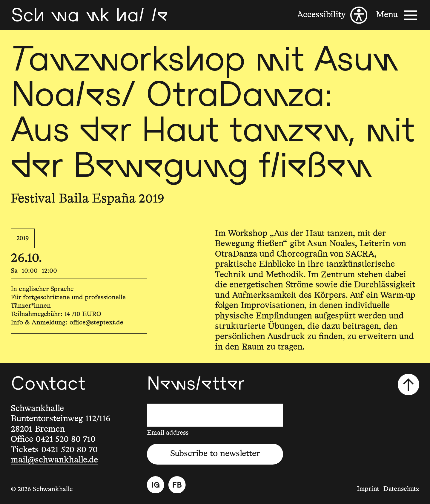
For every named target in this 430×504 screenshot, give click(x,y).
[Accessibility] (332, 15)
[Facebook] (177, 485)
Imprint (368, 489)
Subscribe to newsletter (215, 454)
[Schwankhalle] (89, 15)
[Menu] (398, 15)
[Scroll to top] (408, 384)
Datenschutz (401, 489)
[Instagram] (156, 485)
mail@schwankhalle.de (54, 460)
